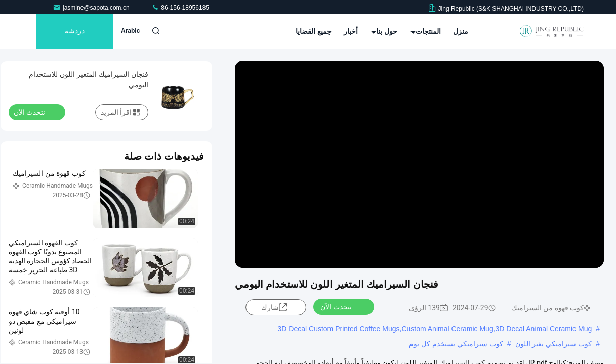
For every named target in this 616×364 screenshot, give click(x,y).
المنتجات (425, 31)
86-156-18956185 (180, 8)
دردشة (75, 31)
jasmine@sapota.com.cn (92, 8)
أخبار (351, 31)
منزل (461, 31)
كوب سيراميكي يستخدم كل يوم (456, 344)
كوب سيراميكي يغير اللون (554, 344)
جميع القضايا (314, 31)
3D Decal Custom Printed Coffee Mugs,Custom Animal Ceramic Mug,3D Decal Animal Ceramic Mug (435, 329)
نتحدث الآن (342, 306)
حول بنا (384, 31)
